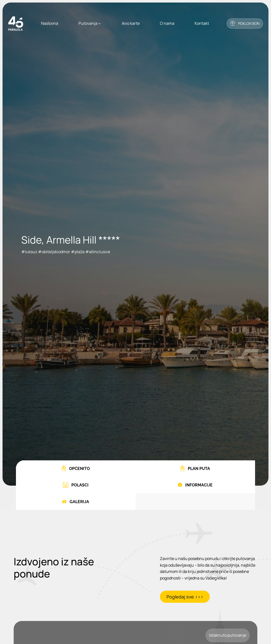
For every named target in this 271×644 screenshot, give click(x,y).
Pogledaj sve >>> (185, 597)
